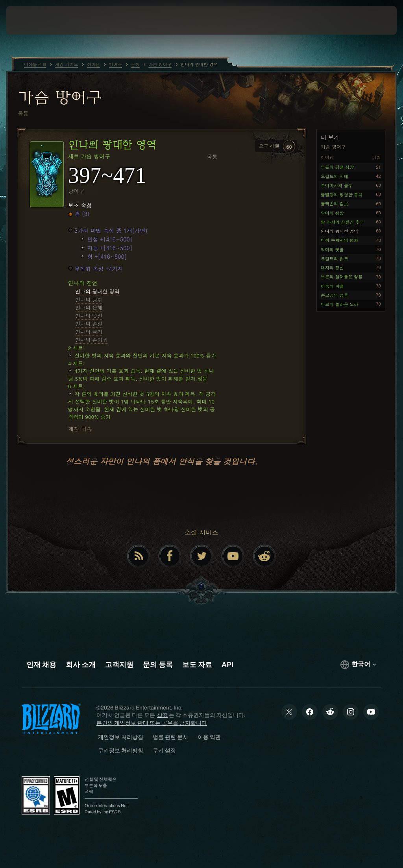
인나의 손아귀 (91, 340)
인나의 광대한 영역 (97, 291)
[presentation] (30, 20)
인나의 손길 (89, 323)
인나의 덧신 (89, 316)
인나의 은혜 (89, 307)
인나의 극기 (89, 332)
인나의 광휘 (89, 299)
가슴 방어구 (60, 97)
